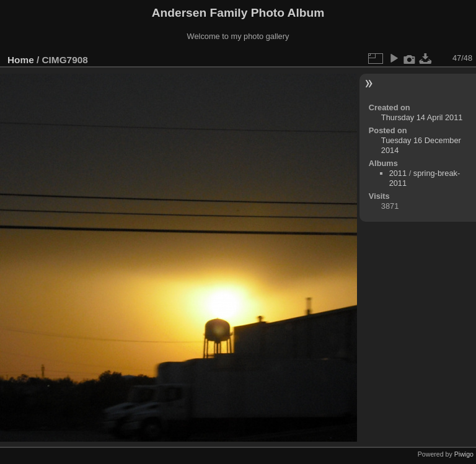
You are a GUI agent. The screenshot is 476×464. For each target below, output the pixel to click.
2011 (398, 173)
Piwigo (464, 454)
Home (21, 60)
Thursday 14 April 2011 (422, 117)
